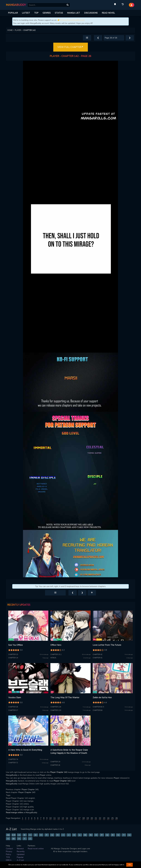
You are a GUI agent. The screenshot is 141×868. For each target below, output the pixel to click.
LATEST (26, 13)
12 (59, 818)
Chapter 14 (13, 658)
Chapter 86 (98, 710)
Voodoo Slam (15, 698)
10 (50, 818)
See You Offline (15, 645)
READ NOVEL (108, 13)
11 (55, 818)
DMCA (9, 860)
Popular (20, 857)
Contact (9, 849)
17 (79, 818)
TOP (36, 13)
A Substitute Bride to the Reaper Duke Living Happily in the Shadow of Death (69, 751)
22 (100, 818)
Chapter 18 (55, 765)
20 (92, 818)
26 (116, 818)
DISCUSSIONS (91, 13)
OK (130, 865)
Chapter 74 (13, 759)
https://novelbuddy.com (72, 20)
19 (88, 818)
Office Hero (56, 645)
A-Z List (20, 860)
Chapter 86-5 (98, 707)
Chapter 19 (55, 762)
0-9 (14, 835)
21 (96, 818)
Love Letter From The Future (107, 645)
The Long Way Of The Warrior (65, 698)
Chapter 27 (13, 710)
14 (67, 818)
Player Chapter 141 (30, 789)
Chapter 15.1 (56, 655)
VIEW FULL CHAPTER (71, 47)
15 (71, 818)
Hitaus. (53, 658)
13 (63, 818)
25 (112, 818)
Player (43, 775)
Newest (20, 849)
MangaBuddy (12, 775)
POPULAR (13, 13)
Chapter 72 (13, 763)
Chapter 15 (13, 655)
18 (83, 818)
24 (108, 818)
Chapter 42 (98, 655)
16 (75, 818)
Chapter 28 (13, 707)
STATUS (59, 13)
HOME (11, 30)
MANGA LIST (74, 13)
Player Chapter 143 (27, 792)
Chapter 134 (56, 707)
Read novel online (36, 849)
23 (104, 818)
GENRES (47, 13)
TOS (8, 857)
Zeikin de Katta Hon (102, 698)
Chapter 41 (98, 658)
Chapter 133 (56, 710)
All (8, 835)
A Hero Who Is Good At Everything (25, 750)
